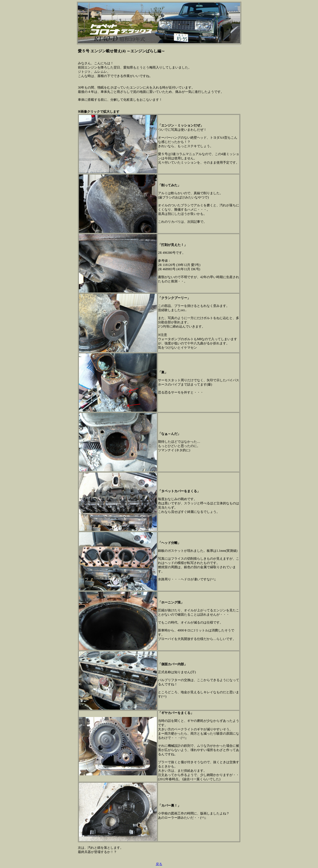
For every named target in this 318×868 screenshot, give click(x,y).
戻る (159, 864)
